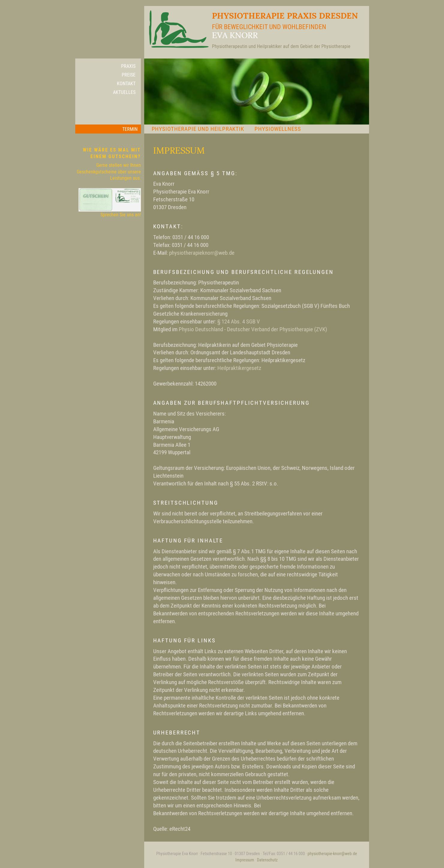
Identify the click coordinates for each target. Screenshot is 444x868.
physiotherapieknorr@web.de (202, 253)
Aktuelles (124, 92)
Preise (129, 75)
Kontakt (126, 83)
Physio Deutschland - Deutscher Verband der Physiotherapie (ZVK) (253, 329)
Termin (130, 129)
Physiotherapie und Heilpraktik (198, 129)
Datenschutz (267, 860)
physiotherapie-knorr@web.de (332, 853)
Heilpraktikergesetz (239, 368)
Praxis (128, 66)
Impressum (245, 860)
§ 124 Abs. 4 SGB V (239, 321)
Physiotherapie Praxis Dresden (251, 30)
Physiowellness (278, 129)
